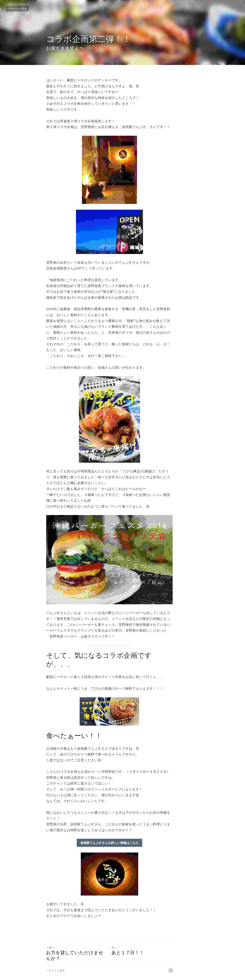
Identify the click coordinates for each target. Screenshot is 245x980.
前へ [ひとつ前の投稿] (50, 940)
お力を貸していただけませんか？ (82, 945)
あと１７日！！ (141, 945)
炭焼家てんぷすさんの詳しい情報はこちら (122, 835)
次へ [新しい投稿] (128, 940)
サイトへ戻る (17, 9)
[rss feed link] (197, 957)
